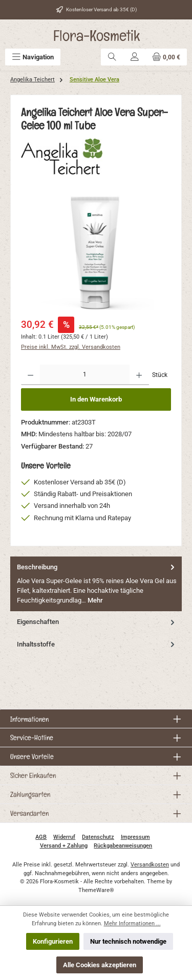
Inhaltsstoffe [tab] (97, 644)
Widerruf (64, 837)
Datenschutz (98, 837)
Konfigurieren (53, 941)
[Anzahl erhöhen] (139, 375)
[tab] (96, 584)
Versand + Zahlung (64, 846)
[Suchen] (112, 57)
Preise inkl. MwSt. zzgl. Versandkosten (71, 347)
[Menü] (33, 57)
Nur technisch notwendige (128, 941)
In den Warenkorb (96, 399)
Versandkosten (150, 865)
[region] (96, 252)
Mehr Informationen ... (132, 923)
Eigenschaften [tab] (97, 622)
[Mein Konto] (135, 57)
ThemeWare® (96, 890)
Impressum (135, 837)
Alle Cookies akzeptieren (100, 965)
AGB (41, 837)
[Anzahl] (85, 375)
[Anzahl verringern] (30, 375)
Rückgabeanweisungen (123, 846)
